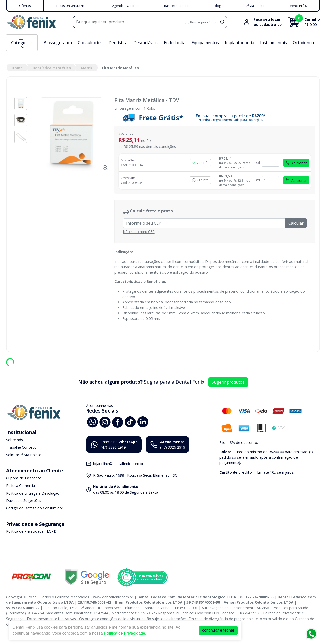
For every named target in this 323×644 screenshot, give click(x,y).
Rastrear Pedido (176, 6)
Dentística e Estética (52, 68)
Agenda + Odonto (125, 6)
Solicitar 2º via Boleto (24, 455)
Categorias (22, 43)
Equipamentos (205, 43)
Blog (217, 6)
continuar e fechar (218, 630)
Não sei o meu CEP (139, 232)
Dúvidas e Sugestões (24, 500)
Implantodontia (239, 43)
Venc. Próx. (298, 6)
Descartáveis (146, 43)
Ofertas (25, 6)
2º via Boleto (255, 6)
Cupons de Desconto (24, 478)
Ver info (200, 163)
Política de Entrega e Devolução (33, 493)
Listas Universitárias (71, 6)
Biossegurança (58, 43)
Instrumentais (274, 43)
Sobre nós (15, 440)
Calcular (296, 223)
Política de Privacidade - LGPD (31, 532)
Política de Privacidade (125, 633)
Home (17, 68)
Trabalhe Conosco (21, 447)
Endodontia (175, 43)
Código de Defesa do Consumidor (35, 508)
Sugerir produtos (228, 382)
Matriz (87, 68)
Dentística (118, 43)
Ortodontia (303, 43)
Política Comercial (21, 486)
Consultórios (90, 43)
